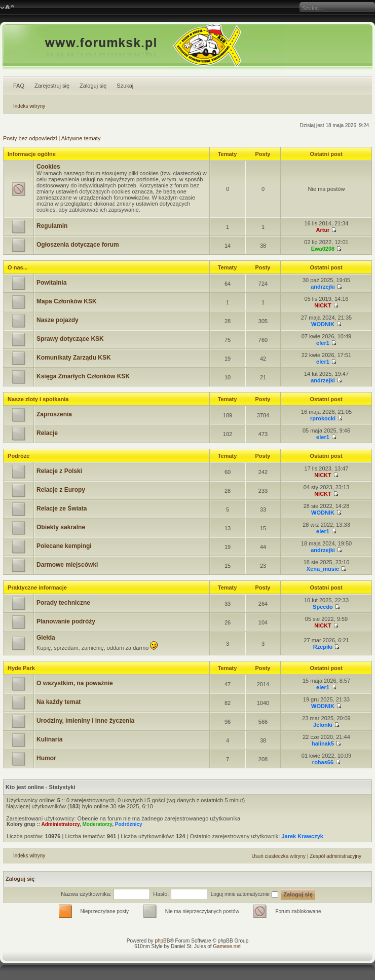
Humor (46, 758)
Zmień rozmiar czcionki (7, 8)
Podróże (18, 456)
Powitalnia (51, 283)
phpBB (162, 941)
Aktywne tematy (81, 138)
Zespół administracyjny (335, 856)
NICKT (323, 305)
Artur (323, 230)
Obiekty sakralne (61, 527)
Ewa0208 (323, 249)
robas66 (323, 762)
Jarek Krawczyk (302, 836)
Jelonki (323, 725)
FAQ (19, 86)
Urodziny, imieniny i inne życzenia (85, 721)
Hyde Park (21, 668)
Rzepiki (323, 647)
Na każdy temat (59, 702)
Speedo (323, 607)
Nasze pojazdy (58, 320)
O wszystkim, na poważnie (75, 683)
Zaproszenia (54, 414)
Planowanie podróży (66, 621)
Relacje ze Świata (62, 508)
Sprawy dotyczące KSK (70, 339)
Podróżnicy (129, 824)
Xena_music (323, 569)
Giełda (46, 638)
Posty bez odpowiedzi (30, 138)
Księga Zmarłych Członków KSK (83, 376)
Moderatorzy (97, 824)
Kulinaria (49, 739)
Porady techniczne (63, 603)
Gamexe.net (227, 946)
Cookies (48, 167)
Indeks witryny (29, 106)
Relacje (47, 433)
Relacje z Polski (59, 471)
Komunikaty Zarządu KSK (74, 358)
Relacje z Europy (61, 490)
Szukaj (125, 86)
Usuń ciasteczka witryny (278, 856)
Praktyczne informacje (37, 587)
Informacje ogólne (32, 154)
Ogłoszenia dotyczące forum (78, 245)
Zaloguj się (93, 86)
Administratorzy (61, 824)
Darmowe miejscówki (67, 565)
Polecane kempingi (64, 546)
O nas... (18, 267)
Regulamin (52, 226)
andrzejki (323, 287)
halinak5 (323, 743)
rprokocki (323, 418)
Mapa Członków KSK (67, 301)
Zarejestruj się (52, 86)
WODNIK (323, 324)
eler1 (323, 343)
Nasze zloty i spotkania (38, 399)
